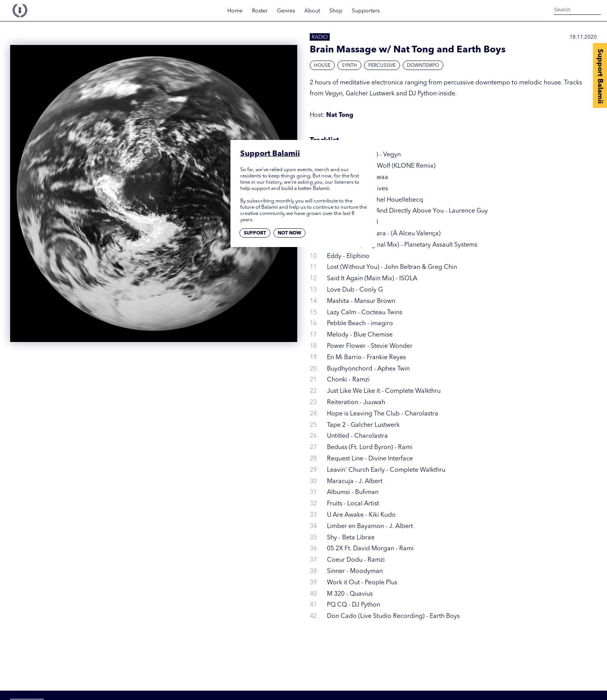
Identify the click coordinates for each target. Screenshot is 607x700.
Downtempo (423, 66)
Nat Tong (340, 115)
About (312, 11)
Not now (289, 233)
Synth (349, 66)
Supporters (366, 11)
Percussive (382, 66)
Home (235, 11)
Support (255, 233)
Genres (286, 11)
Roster (260, 11)
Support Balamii (600, 76)
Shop (336, 11)
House (322, 66)
